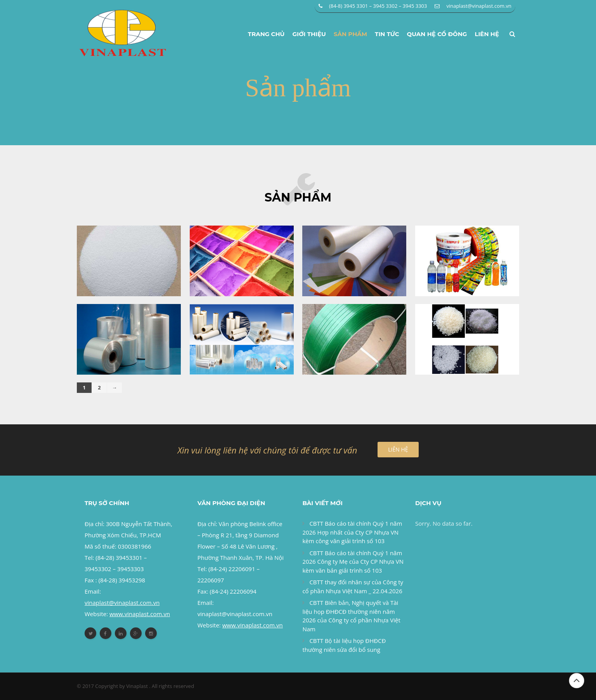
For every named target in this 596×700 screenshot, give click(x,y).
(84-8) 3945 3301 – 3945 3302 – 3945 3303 (378, 6)
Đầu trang (577, 681)
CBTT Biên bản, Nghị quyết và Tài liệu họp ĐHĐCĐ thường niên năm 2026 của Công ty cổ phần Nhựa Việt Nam (351, 616)
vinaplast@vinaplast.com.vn (479, 6)
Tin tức (387, 34)
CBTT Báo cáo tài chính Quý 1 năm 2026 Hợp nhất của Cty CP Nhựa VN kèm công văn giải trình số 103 (352, 532)
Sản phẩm (350, 34)
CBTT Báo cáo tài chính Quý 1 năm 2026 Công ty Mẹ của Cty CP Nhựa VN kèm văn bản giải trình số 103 (353, 562)
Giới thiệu (309, 34)
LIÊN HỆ (398, 449)
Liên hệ (487, 34)
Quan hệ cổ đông (437, 34)
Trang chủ (266, 34)
